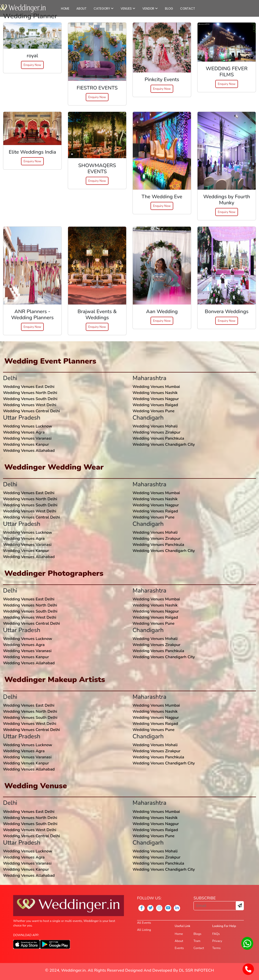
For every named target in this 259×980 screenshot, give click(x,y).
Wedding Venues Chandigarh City (164, 444)
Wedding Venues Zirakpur (156, 432)
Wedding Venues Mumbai (156, 387)
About (179, 941)
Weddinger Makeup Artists (55, 680)
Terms (216, 948)
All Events (144, 923)
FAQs (216, 934)
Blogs (197, 934)
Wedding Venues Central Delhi (31, 411)
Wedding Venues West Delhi (30, 405)
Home (179, 934)
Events (179, 948)
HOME (65, 8)
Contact (199, 948)
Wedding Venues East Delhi (29, 387)
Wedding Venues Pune (154, 411)
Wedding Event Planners (50, 361)
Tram (197, 941)
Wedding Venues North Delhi (30, 393)
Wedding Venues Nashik (155, 393)
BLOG (169, 8)
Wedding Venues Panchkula (158, 438)
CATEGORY (104, 8)
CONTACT (188, 8)
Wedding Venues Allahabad (29, 451)
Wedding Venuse (36, 786)
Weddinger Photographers (54, 573)
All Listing (144, 930)
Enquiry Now (32, 65)
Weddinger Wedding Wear (54, 467)
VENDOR (150, 8)
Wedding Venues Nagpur (156, 399)
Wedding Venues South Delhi (30, 399)
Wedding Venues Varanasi (27, 438)
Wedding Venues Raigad (155, 405)
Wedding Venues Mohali (155, 426)
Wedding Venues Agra (24, 432)
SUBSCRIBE (205, 898)
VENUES (128, 8)
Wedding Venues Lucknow (28, 426)
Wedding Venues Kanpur (26, 444)
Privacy (217, 941)
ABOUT (81, 8)
